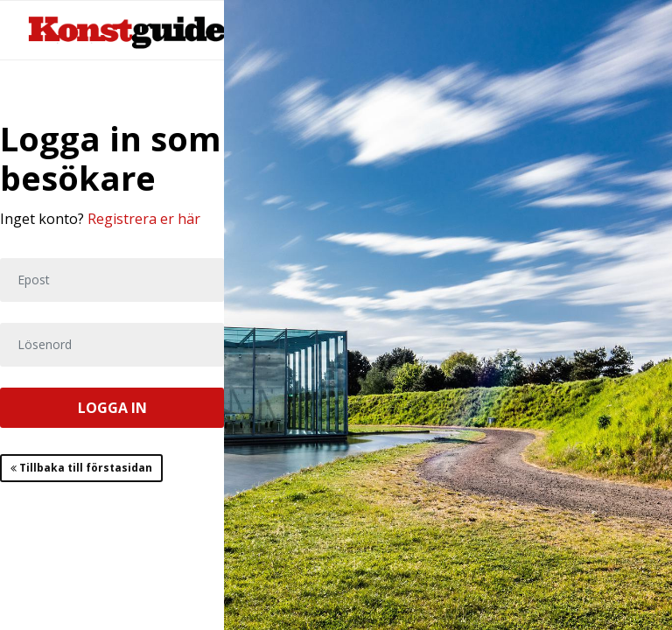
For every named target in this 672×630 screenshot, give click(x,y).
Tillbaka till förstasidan (81, 468)
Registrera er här (144, 219)
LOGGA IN (112, 408)
